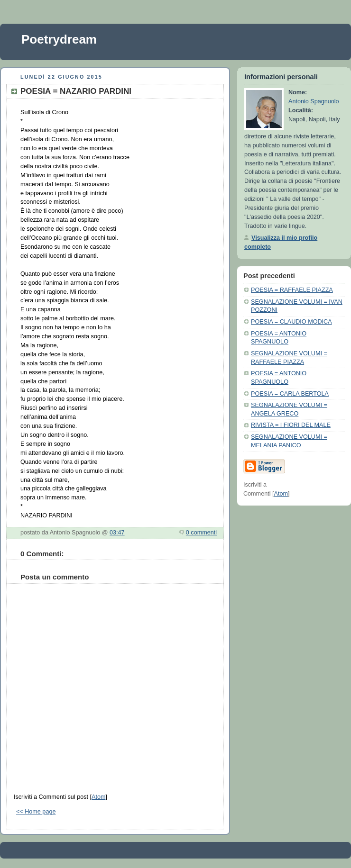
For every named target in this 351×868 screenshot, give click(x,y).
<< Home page (36, 812)
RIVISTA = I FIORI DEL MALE (291, 425)
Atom (98, 797)
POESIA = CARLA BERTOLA (290, 394)
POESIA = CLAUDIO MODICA (291, 322)
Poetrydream (59, 39)
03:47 (117, 533)
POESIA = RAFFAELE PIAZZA (292, 290)
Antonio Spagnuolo (314, 101)
